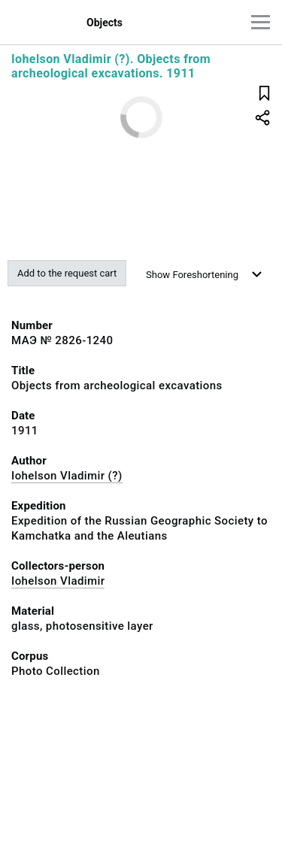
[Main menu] (261, 22)
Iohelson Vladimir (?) (67, 476)
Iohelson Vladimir (58, 581)
